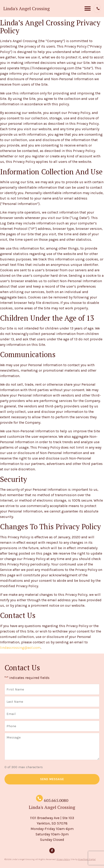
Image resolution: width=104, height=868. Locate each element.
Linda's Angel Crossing (27, 8)
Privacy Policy (63, 859)
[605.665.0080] (39, 798)
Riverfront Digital (87, 859)
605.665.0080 (56, 800)
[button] (87, 8)
